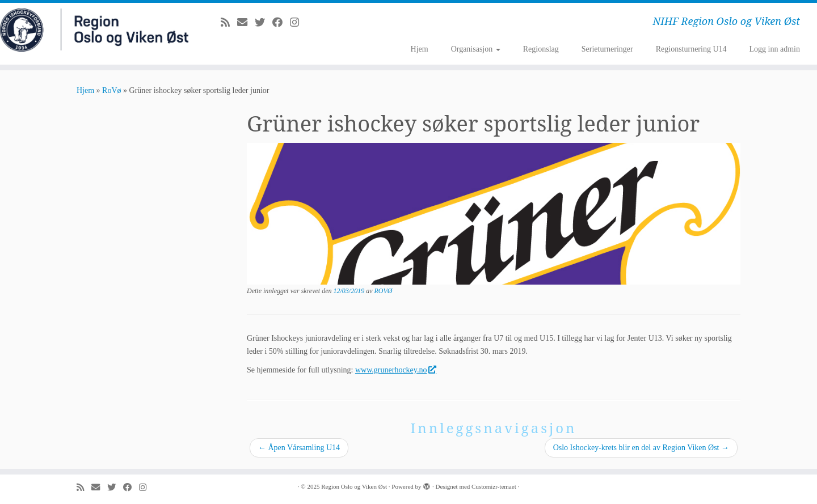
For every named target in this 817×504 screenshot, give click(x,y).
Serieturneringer (607, 49)
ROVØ (384, 291)
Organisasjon (476, 49)
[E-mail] (246, 23)
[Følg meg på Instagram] (298, 23)
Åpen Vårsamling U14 (299, 448)
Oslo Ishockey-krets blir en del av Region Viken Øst (641, 448)
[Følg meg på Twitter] (264, 23)
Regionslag (541, 49)
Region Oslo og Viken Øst (354, 486)
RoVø (111, 90)
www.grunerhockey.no (395, 370)
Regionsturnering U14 (691, 49)
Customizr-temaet (494, 486)
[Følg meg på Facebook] (281, 23)
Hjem (420, 49)
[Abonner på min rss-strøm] (229, 23)
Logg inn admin (775, 49)
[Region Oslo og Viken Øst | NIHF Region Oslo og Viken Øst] (94, 30)
